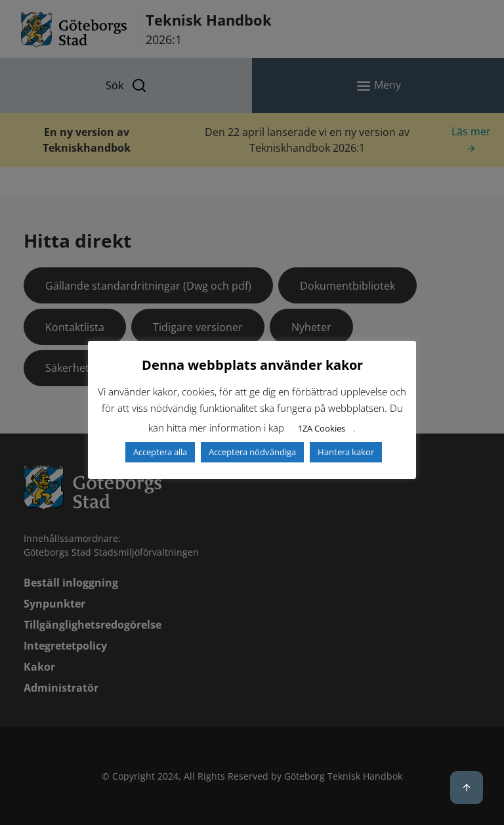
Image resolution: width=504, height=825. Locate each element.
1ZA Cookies (322, 428)
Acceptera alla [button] (160, 452)
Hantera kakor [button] (346, 452)
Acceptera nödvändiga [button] (252, 452)
